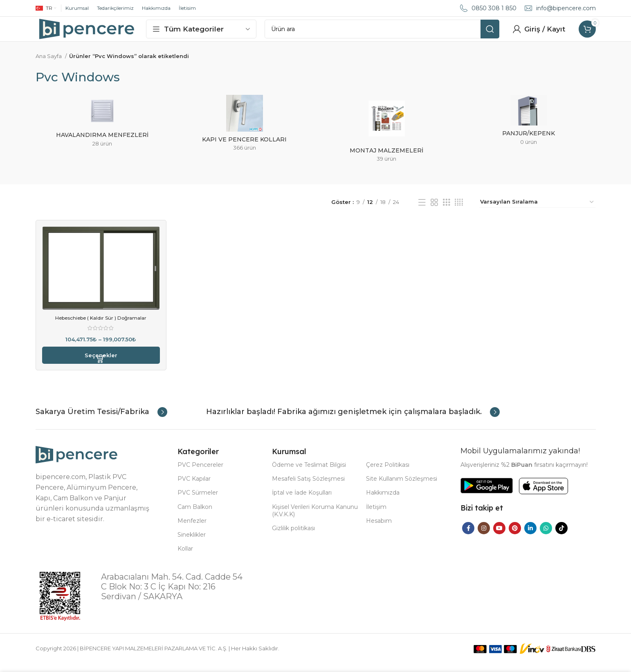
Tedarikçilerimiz (115, 8)
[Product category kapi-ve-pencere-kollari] (245, 134)
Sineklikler (192, 543)
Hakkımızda (156, 8)
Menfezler (192, 529)
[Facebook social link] (468, 536)
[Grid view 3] (447, 210)
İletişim (376, 515)
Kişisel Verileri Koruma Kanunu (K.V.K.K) (315, 518)
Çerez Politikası (388, 473)
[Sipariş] (537, 210)
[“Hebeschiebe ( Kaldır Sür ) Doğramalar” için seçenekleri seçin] (101, 363)
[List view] (422, 210)
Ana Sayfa (49, 64)
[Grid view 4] (459, 210)
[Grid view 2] (434, 210)
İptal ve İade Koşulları (302, 501)
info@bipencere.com (566, 8)
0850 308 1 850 (494, 8)
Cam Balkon (195, 515)
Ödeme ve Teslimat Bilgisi (309, 473)
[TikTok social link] (561, 536)
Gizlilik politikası (293, 536)
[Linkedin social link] (530, 536)
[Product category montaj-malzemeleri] (387, 139)
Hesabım (379, 529)
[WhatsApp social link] (546, 536)
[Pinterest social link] (515, 536)
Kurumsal (77, 8)
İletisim (187, 8)
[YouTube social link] (499, 536)
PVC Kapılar (194, 487)
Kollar (185, 557)
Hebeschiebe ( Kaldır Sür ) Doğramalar (101, 326)
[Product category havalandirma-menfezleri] (103, 132)
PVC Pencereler (200, 473)
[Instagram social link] (484, 536)
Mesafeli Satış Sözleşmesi (308, 487)
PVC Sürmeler (198, 501)
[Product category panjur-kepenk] (529, 131)
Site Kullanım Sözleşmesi (402, 487)
